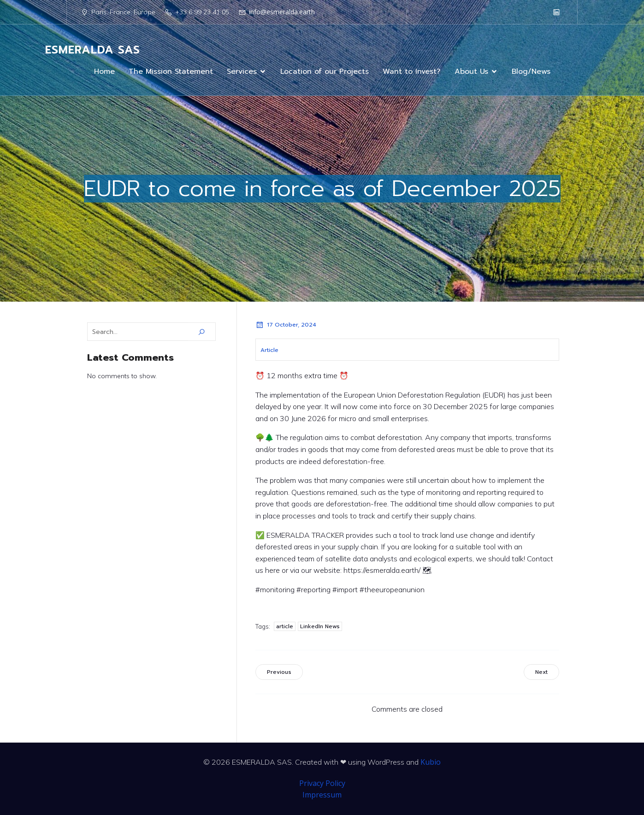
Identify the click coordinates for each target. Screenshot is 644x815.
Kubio (431, 762)
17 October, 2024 (286, 325)
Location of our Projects (325, 71)
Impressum (322, 795)
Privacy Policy (322, 783)
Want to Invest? (412, 71)
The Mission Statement (171, 71)
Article (269, 350)
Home (104, 71)
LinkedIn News (320, 626)
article (285, 626)
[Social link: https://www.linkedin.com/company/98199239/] (556, 12)
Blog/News (531, 71)
